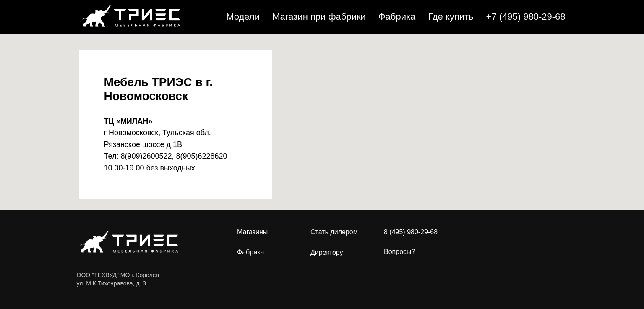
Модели (243, 17)
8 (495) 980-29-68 (411, 232)
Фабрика (397, 17)
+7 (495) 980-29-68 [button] (526, 17)
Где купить (451, 17)
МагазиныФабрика (252, 242)
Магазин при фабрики (319, 17)
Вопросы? (399, 252)
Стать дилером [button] (334, 232)
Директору (327, 253)
